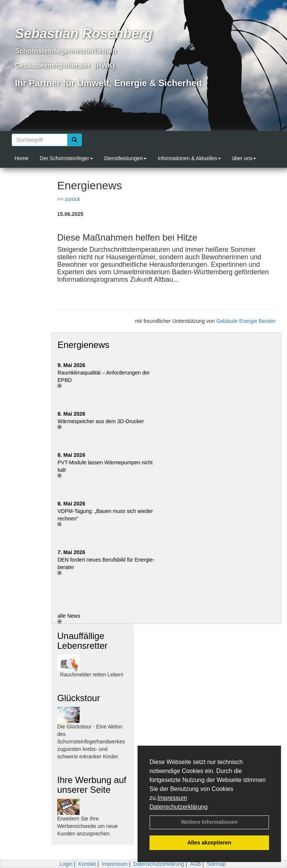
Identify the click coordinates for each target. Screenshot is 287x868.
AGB (195, 864)
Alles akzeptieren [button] (209, 843)
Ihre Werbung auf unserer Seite (92, 785)
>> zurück (69, 199)
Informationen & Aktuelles (189, 158)
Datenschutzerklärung (179, 807)
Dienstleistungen (126, 158)
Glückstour (79, 698)
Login (66, 864)
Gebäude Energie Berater (246, 321)
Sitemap (216, 864)
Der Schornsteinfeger (66, 158)
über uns (244, 158)
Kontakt (87, 864)
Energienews (84, 345)
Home (21, 158)
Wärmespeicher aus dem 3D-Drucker (101, 421)
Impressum (172, 798)
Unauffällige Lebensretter (82, 641)
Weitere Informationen (209, 822)
